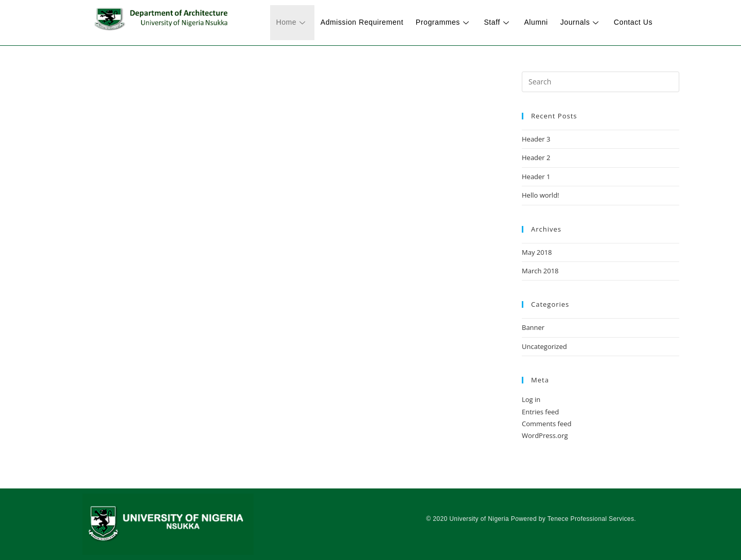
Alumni (541, 22)
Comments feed (546, 424)
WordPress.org (545, 435)
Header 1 (536, 177)
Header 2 (536, 157)
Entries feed (540, 412)
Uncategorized (544, 346)
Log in (531, 399)
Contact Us (634, 22)
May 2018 (537, 252)
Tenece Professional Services (591, 519)
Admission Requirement (373, 22)
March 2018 (540, 271)
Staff (505, 22)
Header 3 (536, 139)
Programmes (453, 22)
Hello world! (541, 195)
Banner (533, 327)
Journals (584, 22)
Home (305, 22)
